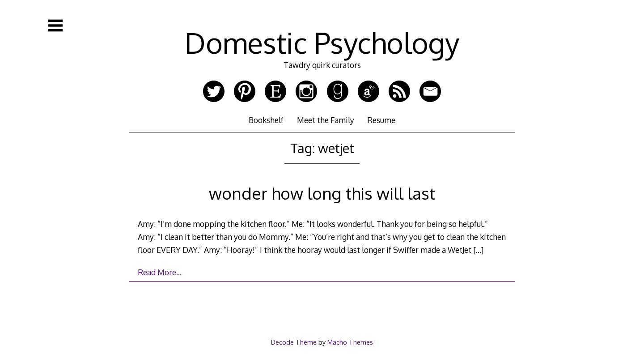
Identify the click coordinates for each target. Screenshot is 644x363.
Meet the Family (326, 120)
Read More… (160, 272)
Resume (381, 120)
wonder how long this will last (322, 193)
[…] (478, 250)
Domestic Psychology (322, 42)
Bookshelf (266, 120)
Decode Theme (294, 342)
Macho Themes (350, 342)
